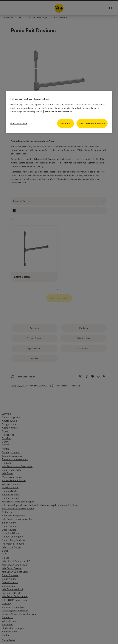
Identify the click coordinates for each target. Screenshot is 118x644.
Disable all (66, 124)
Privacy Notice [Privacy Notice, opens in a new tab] (65, 112)
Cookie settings (19, 123)
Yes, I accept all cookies (92, 124)
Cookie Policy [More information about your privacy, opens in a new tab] (50, 112)
